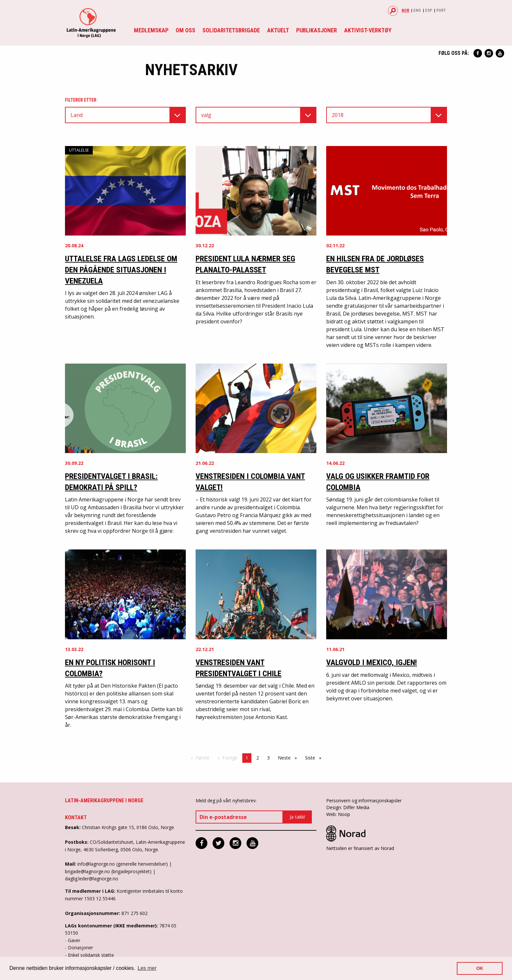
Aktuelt (278, 30)
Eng (417, 10)
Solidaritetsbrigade (231, 30)
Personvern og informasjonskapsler (364, 800)
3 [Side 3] (268, 758)
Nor (405, 10)
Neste (289, 758)
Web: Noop (338, 814)
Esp (429, 10)
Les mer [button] (147, 968)
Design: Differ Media (348, 807)
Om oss (185, 30)
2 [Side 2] (258, 758)
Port (441, 10)
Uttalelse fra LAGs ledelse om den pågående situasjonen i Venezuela (121, 270)
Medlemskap (151, 30)
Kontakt (76, 817)
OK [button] (480, 968)
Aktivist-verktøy (368, 30)
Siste (315, 758)
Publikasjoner (317, 30)
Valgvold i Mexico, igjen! (372, 662)
